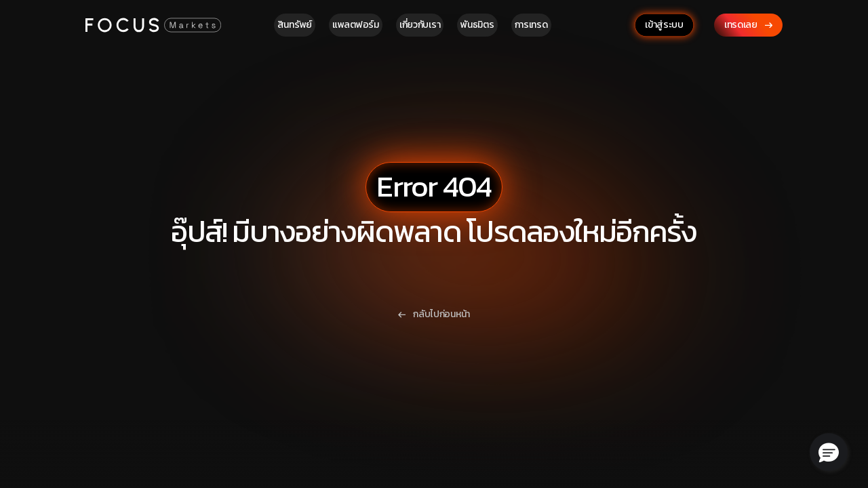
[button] (829, 452)
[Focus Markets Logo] (153, 25)
